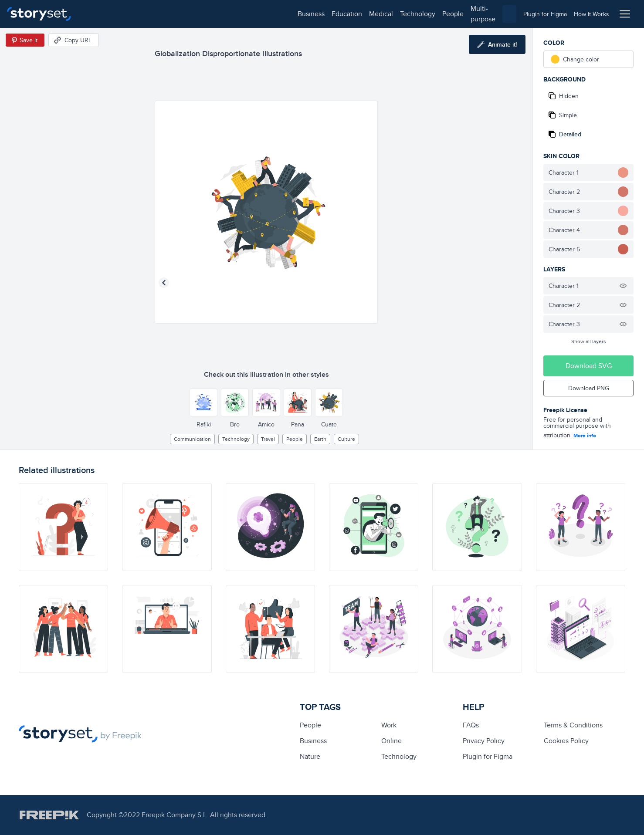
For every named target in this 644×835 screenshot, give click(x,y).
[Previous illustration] (164, 283)
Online (391, 741)
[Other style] (203, 402)
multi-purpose (279, 14)
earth (320, 439)
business (98, 14)
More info (585, 436)
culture (346, 439)
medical (168, 14)
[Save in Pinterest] (25, 40)
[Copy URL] (74, 40)
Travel (268, 439)
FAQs (471, 725)
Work (389, 725)
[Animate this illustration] (497, 44)
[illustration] (63, 527)
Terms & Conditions (573, 725)
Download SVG (589, 366)
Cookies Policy (566, 741)
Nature (310, 756)
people (240, 14)
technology (205, 14)
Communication (192, 439)
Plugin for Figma (488, 756)
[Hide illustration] (623, 286)
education (134, 14)
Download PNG (589, 388)
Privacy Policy (484, 741)
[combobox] (412, 14)
